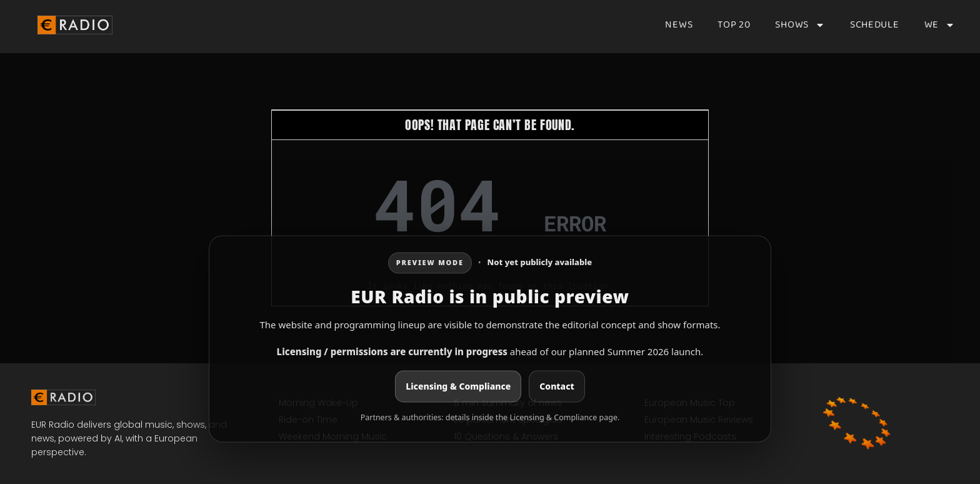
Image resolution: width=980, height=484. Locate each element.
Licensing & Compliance (458, 387)
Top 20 (734, 25)
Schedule (875, 25)
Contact (557, 387)
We (940, 25)
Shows (800, 25)
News (679, 25)
